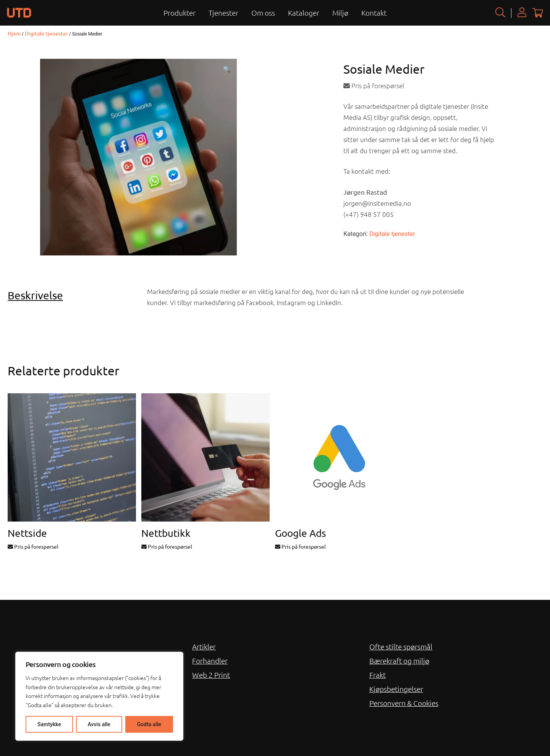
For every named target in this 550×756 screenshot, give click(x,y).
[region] (99, 696)
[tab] (74, 296)
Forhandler (210, 661)
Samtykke (49, 724)
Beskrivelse (35, 295)
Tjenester (223, 13)
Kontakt (374, 13)
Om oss (263, 13)
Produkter (180, 13)
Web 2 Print (211, 675)
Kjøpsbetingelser (396, 689)
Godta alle (149, 724)
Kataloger (304, 13)
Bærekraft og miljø (399, 661)
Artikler (204, 646)
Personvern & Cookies (404, 703)
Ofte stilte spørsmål (401, 646)
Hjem (14, 33)
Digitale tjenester (46, 33)
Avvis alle (99, 724)
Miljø (340, 13)
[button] (227, 69)
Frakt (378, 675)
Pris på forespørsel (374, 86)
